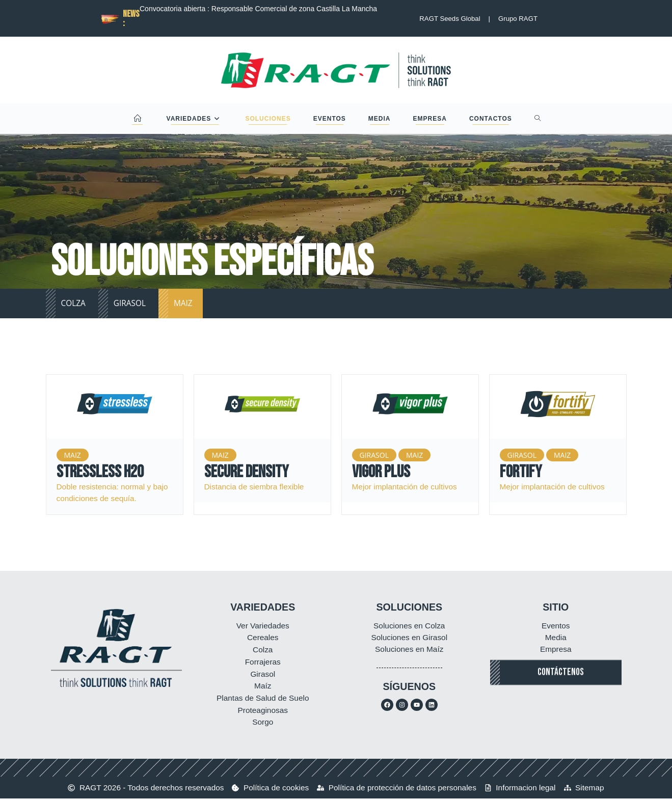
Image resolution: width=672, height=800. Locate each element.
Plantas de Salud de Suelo (263, 699)
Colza (263, 650)
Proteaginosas (263, 711)
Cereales (263, 638)
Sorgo (263, 723)
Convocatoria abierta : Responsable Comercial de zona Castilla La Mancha (258, 9)
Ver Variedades (263, 626)
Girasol (263, 674)
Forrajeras (263, 662)
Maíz (263, 687)
